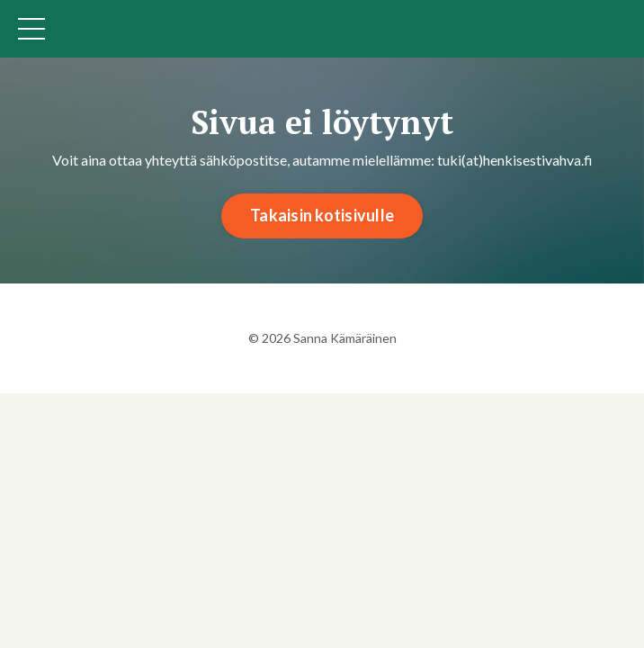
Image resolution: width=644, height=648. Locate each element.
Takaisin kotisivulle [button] (322, 215)
